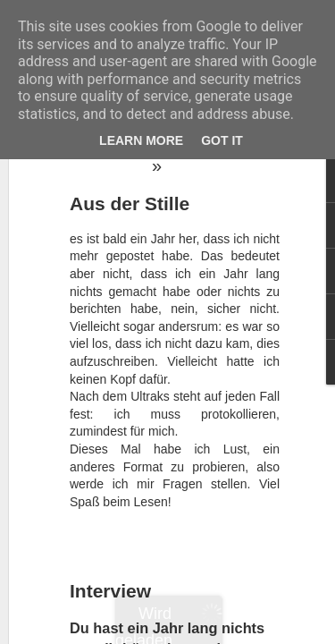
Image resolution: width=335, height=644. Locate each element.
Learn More (141, 140)
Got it (222, 140)
